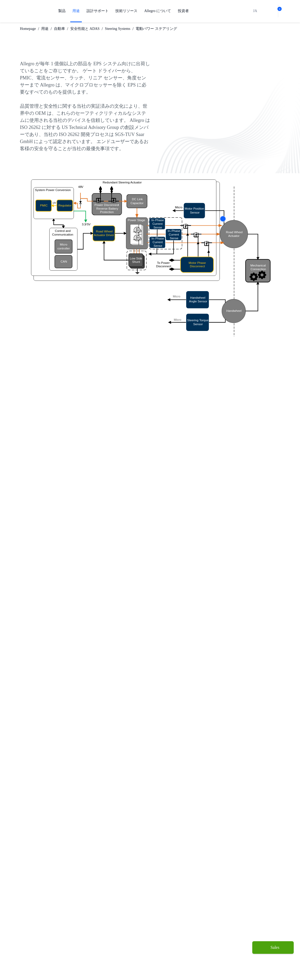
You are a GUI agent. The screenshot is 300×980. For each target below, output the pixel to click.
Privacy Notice (134, 966)
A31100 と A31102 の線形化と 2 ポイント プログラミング (76, 673)
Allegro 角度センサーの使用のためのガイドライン (67, 656)
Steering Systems (125, 29)
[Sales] (273, 948)
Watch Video (98, 741)
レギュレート (31, 915)
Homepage (30, 29)
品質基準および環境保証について (115, 930)
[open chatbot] (273, 966)
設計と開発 (110, 911)
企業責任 (148, 928)
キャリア (148, 919)
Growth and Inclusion (151, 939)
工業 (64, 915)
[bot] (269, 11)
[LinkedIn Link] (260, 882)
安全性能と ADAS (90, 29)
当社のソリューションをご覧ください (36, 562)
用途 (76, 11)
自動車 (64, 29)
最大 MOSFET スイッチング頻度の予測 (57, 640)
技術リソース (126, 11)
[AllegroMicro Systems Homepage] (34, 11)
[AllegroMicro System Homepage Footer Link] (39, 882)
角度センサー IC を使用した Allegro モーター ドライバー (73, 631)
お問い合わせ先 (154, 950)
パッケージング (113, 919)
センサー (27, 907)
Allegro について (158, 11)
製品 (62, 11)
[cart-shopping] (278, 11)
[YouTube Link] (278, 882)
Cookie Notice (165, 966)
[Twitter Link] (252, 882)
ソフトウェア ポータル (116, 944)
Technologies (72, 932)
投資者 (185, 11)
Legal (189, 966)
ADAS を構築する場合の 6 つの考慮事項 (58, 583)
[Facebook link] (244, 882)
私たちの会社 (152, 911)
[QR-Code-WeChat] (269, 882)
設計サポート (98, 11)
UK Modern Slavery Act (220, 966)
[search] (261, 11)
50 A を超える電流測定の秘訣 (48, 648)
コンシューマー (73, 924)
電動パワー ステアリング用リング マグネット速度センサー (76, 665)
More (223, 219)
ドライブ (27, 924)
